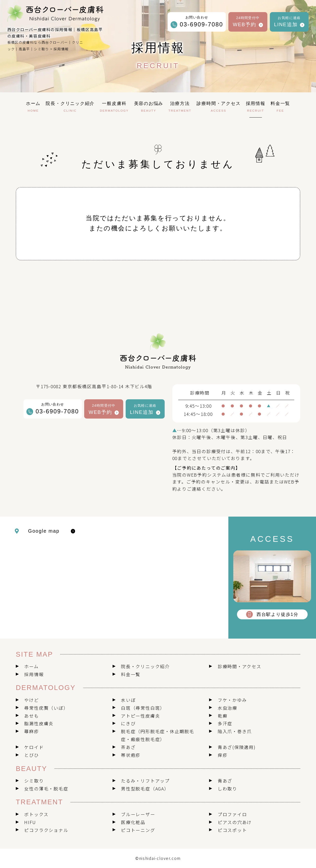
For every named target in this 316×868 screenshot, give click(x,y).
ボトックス (36, 814)
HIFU (30, 822)
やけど (31, 700)
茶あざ (128, 747)
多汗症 (225, 723)
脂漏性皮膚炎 (39, 723)
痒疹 (223, 755)
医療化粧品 (133, 822)
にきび (128, 723)
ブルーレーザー (138, 814)
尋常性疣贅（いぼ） (46, 708)
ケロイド (34, 747)
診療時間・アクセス (240, 666)
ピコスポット (232, 830)
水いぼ (128, 700)
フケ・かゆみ (232, 700)
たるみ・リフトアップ (145, 781)
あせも (31, 716)
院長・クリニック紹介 (145, 666)
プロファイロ (232, 814)
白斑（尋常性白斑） (143, 708)
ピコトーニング (138, 830)
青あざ (225, 781)
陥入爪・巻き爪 (235, 731)
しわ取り (227, 788)
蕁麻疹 (31, 731)
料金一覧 (131, 674)
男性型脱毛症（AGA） (145, 788)
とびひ (31, 755)
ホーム (31, 666)
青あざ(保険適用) (237, 747)
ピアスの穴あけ (235, 822)
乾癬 (223, 716)
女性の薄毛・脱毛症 (46, 788)
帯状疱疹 (131, 755)
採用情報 (34, 674)
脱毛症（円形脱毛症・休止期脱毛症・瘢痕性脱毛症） (158, 735)
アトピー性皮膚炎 (140, 716)
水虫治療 (227, 708)
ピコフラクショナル (46, 830)
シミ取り (34, 781)
